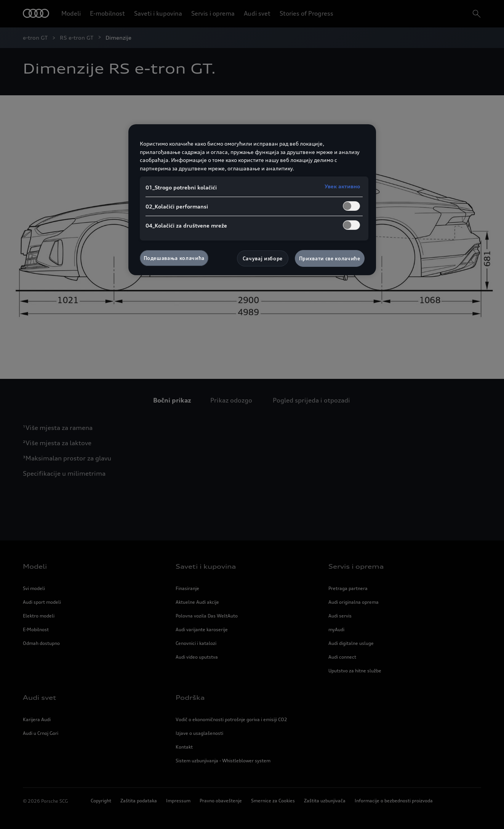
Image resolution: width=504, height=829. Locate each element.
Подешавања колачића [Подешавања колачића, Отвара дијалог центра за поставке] (174, 258)
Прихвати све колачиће (330, 258)
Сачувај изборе (263, 258)
